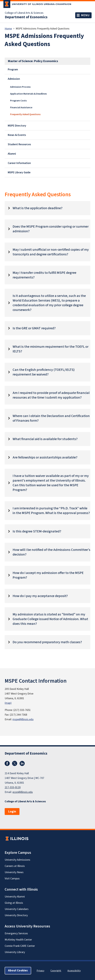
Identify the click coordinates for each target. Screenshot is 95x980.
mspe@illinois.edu (23, 719)
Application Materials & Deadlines (28, 94)
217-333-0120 (13, 787)
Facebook (7, 763)
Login (12, 812)
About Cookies (18, 971)
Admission (14, 79)
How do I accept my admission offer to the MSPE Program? (48, 575)
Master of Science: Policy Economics (33, 61)
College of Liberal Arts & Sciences (24, 13)
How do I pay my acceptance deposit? (40, 596)
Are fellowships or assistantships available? (45, 457)
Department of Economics (26, 17)
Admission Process (20, 87)
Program (13, 69)
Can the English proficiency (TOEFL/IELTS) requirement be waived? (44, 372)
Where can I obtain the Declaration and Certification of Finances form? (51, 418)
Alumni (12, 154)
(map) (8, 703)
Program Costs (18, 101)
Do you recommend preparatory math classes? (47, 642)
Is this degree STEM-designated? (37, 531)
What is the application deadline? (38, 208)
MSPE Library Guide (19, 172)
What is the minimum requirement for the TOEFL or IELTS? (51, 349)
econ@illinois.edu (23, 792)
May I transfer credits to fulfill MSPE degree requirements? (44, 275)
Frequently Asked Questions (25, 114)
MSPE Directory (17, 126)
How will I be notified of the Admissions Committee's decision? (51, 552)
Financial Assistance (21, 107)
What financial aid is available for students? (45, 439)
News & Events (17, 135)
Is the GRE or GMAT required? (34, 328)
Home (8, 29)
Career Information (19, 163)
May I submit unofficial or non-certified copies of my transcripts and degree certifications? (51, 252)
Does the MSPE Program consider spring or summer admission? (51, 229)
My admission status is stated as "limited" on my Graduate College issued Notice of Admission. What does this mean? (50, 619)
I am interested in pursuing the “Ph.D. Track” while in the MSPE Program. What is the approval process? (51, 511)
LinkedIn (22, 763)
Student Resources (19, 144)
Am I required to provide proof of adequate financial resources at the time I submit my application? (51, 395)
